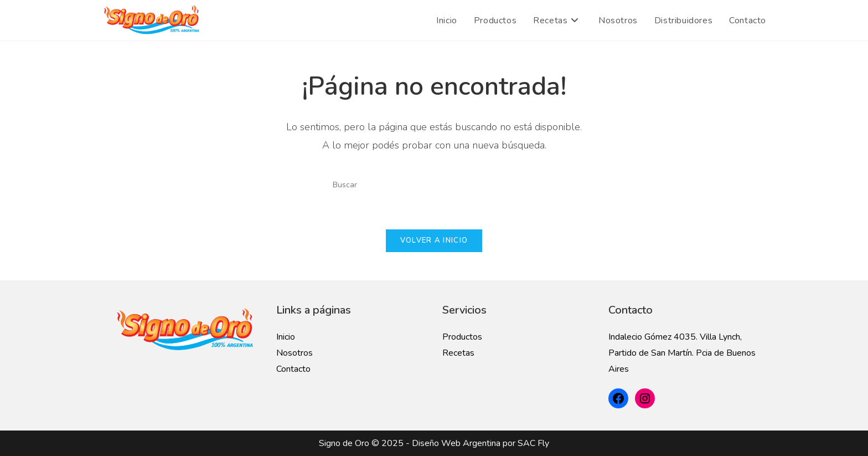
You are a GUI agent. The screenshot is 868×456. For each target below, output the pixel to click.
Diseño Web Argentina (456, 443)
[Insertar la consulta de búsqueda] (434, 185)
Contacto (293, 369)
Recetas (458, 353)
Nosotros (294, 353)
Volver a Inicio (434, 240)
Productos (462, 337)
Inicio (286, 337)
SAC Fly (533, 443)
